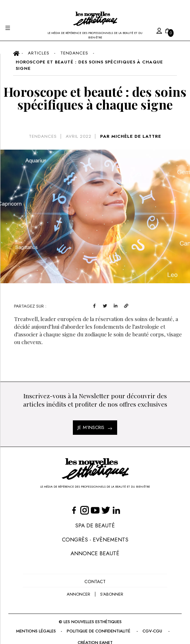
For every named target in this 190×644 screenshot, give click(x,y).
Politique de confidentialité (99, 631)
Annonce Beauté (95, 553)
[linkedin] (126, 305)
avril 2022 (79, 136)
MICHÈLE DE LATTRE (136, 136)
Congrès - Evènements (95, 540)
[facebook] (105, 305)
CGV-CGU (153, 631)
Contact (95, 582)
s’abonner (112, 594)
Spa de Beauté (95, 525)
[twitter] (116, 305)
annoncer (78, 594)
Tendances (43, 136)
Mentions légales (36, 631)
